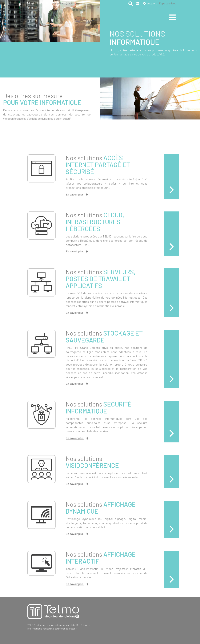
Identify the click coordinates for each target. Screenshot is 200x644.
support (152, 3)
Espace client (167, 3)
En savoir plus (75, 194)
